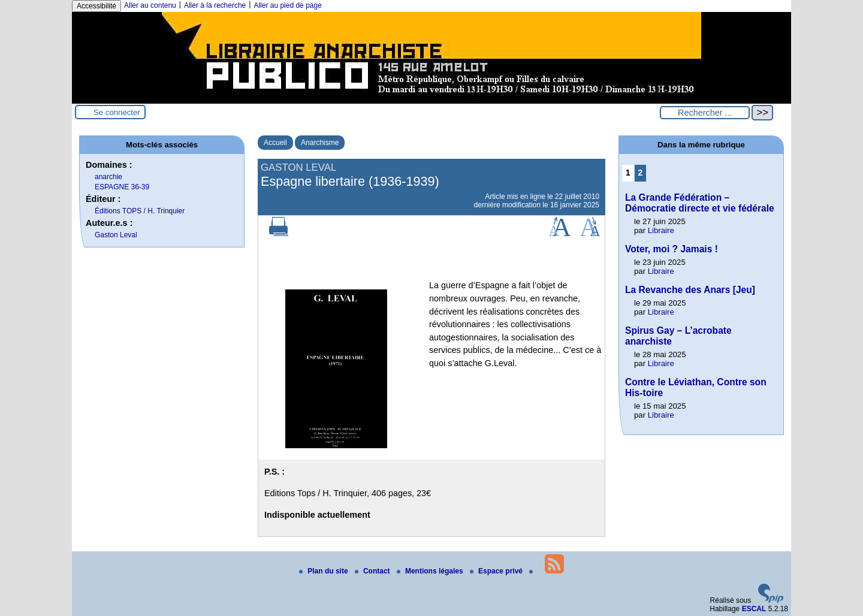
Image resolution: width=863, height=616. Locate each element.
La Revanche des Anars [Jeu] (690, 290)
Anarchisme (320, 143)
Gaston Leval (116, 235)
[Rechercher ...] (705, 113)
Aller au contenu (150, 5)
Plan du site (325, 571)
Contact (373, 571)
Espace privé (497, 571)
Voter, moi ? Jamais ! (672, 249)
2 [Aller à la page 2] (640, 173)
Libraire (661, 230)
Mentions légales (431, 571)
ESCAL (754, 609)
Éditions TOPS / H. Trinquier (140, 211)
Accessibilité (96, 6)
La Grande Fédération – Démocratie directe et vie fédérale (700, 203)
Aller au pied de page (287, 5)
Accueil (275, 143)
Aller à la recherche (215, 5)
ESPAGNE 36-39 (122, 187)
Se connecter (117, 112)
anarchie (108, 177)
